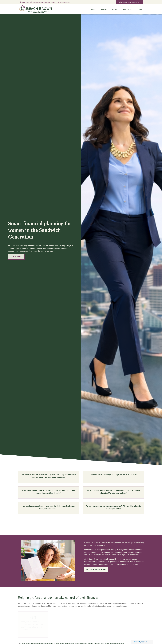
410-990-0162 (64, 2)
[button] (93, 9)
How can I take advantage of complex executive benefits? (114, 475)
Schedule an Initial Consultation (129, 2)
